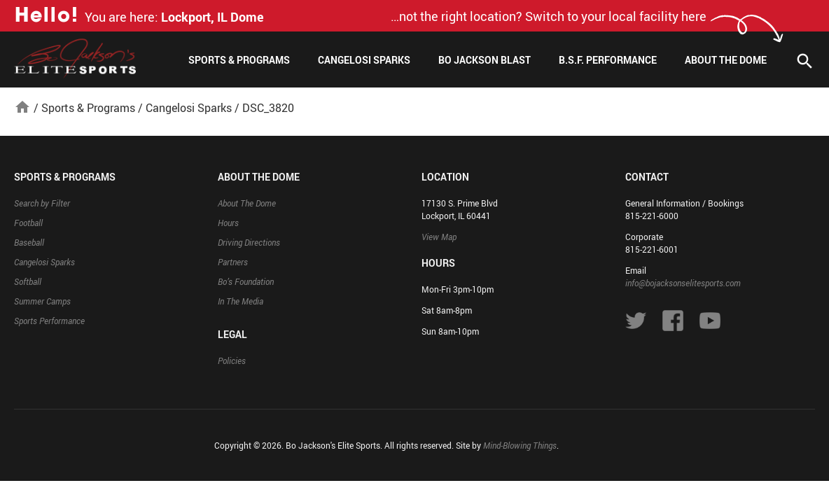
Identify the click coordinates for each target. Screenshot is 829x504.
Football (28, 223)
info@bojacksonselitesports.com (683, 283)
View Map (439, 237)
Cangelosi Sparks (364, 60)
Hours (228, 223)
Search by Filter (42, 203)
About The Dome (726, 60)
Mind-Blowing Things (520, 445)
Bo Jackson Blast (485, 60)
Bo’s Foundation (246, 281)
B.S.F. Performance (608, 60)
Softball (28, 281)
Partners (233, 262)
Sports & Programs (239, 60)
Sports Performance (49, 321)
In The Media (241, 301)
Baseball (29, 242)
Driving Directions (249, 242)
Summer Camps (42, 301)
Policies (232, 360)
